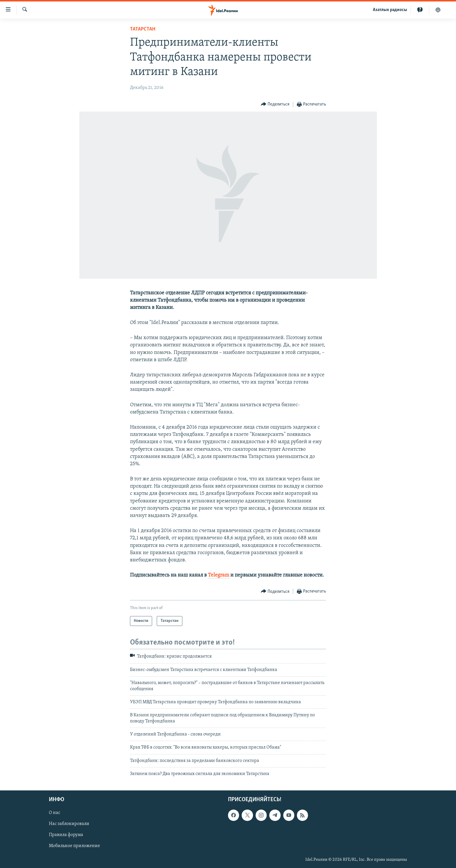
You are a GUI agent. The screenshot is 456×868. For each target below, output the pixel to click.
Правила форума (66, 835)
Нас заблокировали (69, 824)
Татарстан (143, 29)
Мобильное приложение (74, 846)
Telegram (219, 575)
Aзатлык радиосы (390, 10)
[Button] (275, 104)
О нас (55, 813)
